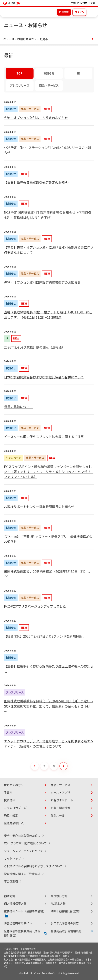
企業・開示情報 (60, 808)
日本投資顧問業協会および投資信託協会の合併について (44, 377)
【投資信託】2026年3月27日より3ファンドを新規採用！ (45, 636)
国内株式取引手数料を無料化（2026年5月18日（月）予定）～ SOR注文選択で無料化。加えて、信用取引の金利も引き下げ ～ (49, 706)
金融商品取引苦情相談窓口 (67, 931)
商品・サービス (49, 86)
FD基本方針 (58, 904)
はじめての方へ (14, 785)
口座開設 (64, 12)
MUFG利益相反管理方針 (66, 911)
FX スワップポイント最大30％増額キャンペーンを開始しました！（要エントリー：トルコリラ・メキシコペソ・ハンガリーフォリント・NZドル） (49, 472)
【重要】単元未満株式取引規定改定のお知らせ (38, 183)
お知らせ (49, 73)
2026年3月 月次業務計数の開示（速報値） (34, 347)
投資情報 (10, 800)
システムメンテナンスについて (24, 851)
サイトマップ (12, 859)
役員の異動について (18, 407)
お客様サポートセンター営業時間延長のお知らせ (39, 507)
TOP (19, 73)
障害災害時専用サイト (18, 923)
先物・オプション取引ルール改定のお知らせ (36, 118)
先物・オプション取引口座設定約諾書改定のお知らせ (42, 282)
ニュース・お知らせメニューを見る (26, 39)
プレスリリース (20, 86)
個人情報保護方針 (15, 904)
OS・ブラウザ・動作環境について (25, 843)
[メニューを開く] (91, 12)
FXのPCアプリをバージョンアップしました (35, 606)
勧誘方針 (10, 896)
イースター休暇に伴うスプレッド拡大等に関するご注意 (44, 437)
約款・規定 (11, 816)
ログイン (79, 12)
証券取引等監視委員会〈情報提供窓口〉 (22, 933)
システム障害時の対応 (65, 923)
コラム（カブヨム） (17, 808)
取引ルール (58, 816)
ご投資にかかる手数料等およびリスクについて (33, 866)
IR (79, 73)
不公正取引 (11, 882)
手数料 (8, 793)
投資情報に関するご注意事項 (22, 874)
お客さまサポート (62, 800)
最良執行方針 (59, 896)
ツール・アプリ (60, 793)
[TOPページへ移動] (83, 3)
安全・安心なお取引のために (22, 836)
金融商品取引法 (14, 823)
